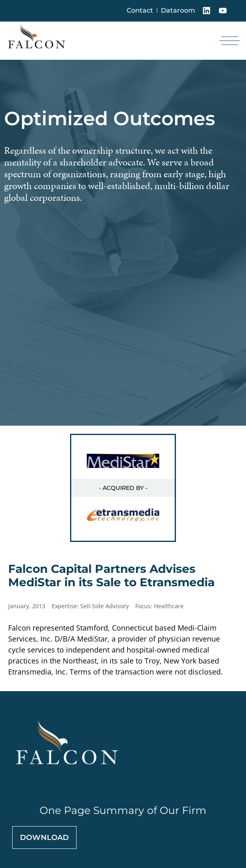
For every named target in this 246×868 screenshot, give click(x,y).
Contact (140, 10)
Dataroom (178, 10)
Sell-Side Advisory (104, 606)
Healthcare (169, 606)
